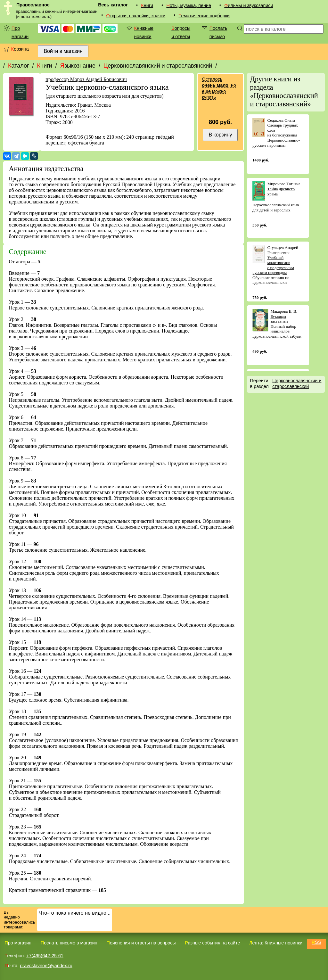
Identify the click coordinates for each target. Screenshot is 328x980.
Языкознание (78, 66)
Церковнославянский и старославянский (158, 66)
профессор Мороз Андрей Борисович (86, 79)
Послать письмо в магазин (69, 943)
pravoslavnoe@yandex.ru (46, 966)
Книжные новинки (144, 32)
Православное (33, 5)
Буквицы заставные (279, 319)
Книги (147, 5)
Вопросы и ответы (181, 32)
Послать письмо (218, 32)
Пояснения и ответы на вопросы (141, 943)
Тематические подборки (204, 16)
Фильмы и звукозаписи (249, 5)
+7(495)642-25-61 (45, 956)
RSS (316, 942)
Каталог (18, 66)
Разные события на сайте (212, 943)
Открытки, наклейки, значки (136, 16)
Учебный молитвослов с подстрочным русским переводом (273, 265)
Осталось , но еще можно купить (219, 88)
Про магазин (20, 32)
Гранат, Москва (94, 105)
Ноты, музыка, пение (189, 5)
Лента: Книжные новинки (276, 943)
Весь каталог (113, 5)
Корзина (20, 49)
